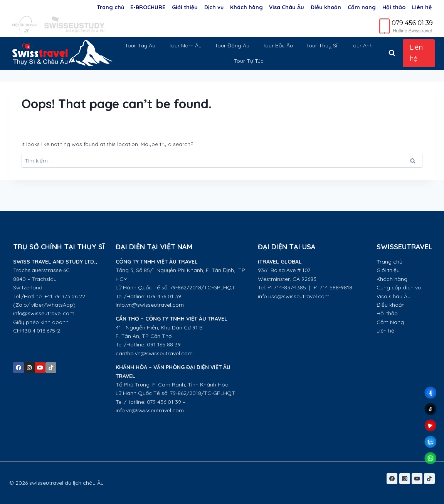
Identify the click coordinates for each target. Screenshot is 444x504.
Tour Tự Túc (249, 61)
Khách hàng (246, 7)
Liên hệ (422, 7)
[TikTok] (429, 479)
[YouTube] (417, 479)
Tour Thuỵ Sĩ (322, 45)
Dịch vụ (214, 7)
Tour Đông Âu (232, 45)
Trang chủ (111, 7)
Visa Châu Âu (287, 7)
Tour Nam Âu (185, 45)
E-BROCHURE (148, 7)
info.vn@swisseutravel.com (150, 305)
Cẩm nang (362, 7)
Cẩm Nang (391, 322)
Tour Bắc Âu (278, 45)
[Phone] (406, 26)
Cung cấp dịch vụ (399, 287)
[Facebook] (392, 479)
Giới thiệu (185, 7)
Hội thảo (394, 7)
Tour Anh (362, 45)
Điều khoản (326, 7)
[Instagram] (405, 479)
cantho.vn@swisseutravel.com (154, 353)
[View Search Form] (392, 53)
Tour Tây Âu (140, 45)
